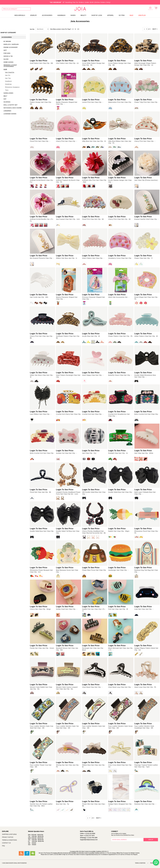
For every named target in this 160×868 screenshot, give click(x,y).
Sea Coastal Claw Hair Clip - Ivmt (68, 219)
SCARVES (7, 102)
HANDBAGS (61, 15)
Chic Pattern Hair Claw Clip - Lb (67, 63)
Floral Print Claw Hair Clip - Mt (93, 219)
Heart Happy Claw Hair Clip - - (93, 375)
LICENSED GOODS (10, 114)
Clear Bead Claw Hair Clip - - (92, 687)
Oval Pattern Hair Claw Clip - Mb (41, 63)
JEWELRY (33, 15)
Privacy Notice (154, 863)
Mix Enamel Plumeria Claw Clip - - (42, 258)
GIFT (5, 50)
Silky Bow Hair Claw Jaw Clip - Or (94, 141)
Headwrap (8, 84)
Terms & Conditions (140, 863)
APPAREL (110, 15)
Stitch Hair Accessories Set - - (119, 297)
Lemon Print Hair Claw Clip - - (93, 102)
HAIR (5, 69)
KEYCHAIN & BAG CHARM (12, 108)
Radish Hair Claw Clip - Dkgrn (119, 531)
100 (78, 29)
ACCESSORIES (47, 15)
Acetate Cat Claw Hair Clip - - (66, 453)
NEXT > (155, 29)
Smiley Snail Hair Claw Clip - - (67, 609)
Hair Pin (8, 75)
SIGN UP (151, 840)
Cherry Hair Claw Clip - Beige (40, 609)
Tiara (7, 90)
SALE (131, 15)
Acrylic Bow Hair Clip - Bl (91, 336)
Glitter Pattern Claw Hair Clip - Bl (146, 336)
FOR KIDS (7, 53)
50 (75, 29)
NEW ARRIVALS (20, 15)
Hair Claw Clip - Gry (89, 453)
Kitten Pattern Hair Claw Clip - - (93, 258)
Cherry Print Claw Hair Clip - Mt (119, 219)
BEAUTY (83, 15)
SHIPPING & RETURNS (9, 834)
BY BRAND (7, 41)
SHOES (73, 15)
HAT (5, 99)
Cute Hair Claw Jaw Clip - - (144, 609)
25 (73, 29)
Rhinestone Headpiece (12, 87)
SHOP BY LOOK (97, 15)
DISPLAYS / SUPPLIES (11, 44)
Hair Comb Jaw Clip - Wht (39, 297)
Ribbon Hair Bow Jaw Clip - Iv (67, 258)
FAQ (3, 846)
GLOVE (6, 59)
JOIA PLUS (142, 15)
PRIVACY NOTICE (8, 837)
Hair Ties (8, 78)
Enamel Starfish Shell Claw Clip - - (147, 219)
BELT (5, 96)
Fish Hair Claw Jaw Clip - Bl (118, 609)
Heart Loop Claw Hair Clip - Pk (145, 687)
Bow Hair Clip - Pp (62, 804)
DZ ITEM (122, 15)
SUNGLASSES (8, 93)
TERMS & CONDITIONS (9, 840)
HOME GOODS (8, 62)
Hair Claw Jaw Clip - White (144, 453)
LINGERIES (7, 111)
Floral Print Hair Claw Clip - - (40, 141)
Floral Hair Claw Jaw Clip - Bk (40, 492)
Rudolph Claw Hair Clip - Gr (118, 453)
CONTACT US (6, 843)
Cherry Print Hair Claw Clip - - (67, 141)
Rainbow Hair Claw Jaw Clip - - (145, 804)
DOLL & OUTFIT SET (11, 105)
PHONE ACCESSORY (11, 47)
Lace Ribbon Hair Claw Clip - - (41, 414)
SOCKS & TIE (8, 56)
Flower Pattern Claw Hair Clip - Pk (120, 336)
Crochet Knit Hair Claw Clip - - (93, 414)
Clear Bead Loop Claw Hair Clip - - (120, 687)
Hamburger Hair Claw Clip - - (118, 570)
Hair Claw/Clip (10, 72)
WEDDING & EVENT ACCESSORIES (10, 66)
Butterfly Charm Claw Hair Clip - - (120, 375)
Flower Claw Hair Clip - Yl (143, 258)
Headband (8, 81)
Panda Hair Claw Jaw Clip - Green (42, 648)
